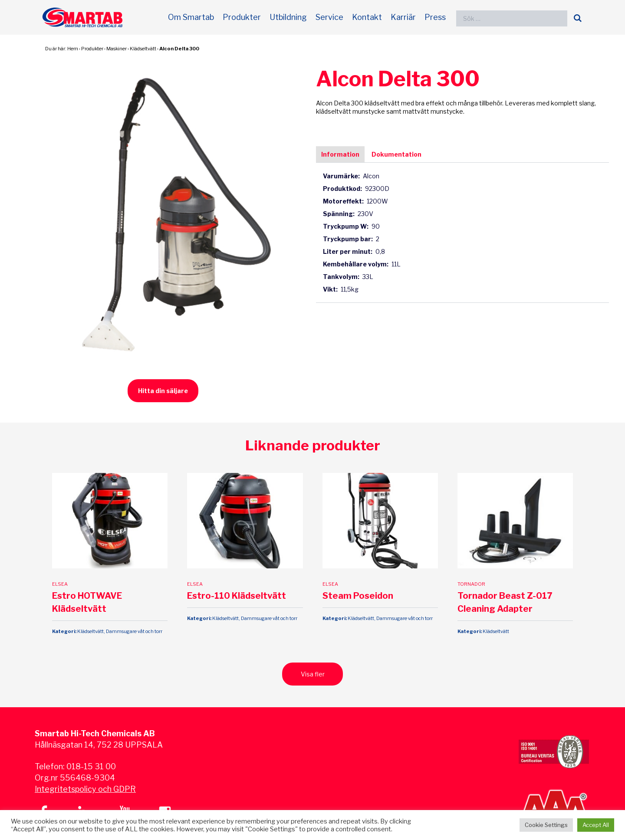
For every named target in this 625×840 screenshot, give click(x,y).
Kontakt (367, 17)
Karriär (403, 17)
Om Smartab (191, 17)
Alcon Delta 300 (179, 49)
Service (329, 17)
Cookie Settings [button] (546, 825)
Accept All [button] (596, 825)
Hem (73, 49)
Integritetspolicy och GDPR (85, 789)
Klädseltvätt (143, 49)
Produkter (242, 17)
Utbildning (288, 17)
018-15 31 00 (91, 766)
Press (435, 17)
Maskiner (117, 49)
